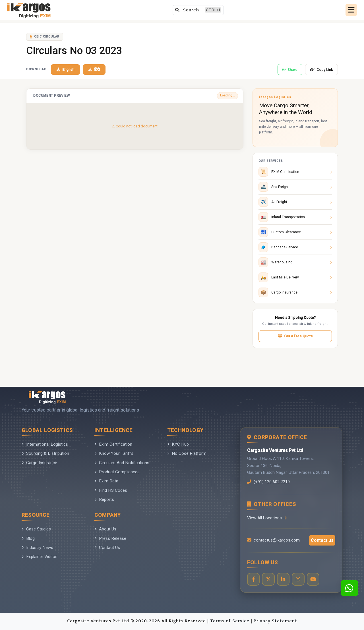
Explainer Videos (40, 557)
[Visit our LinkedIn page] (284, 580)
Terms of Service (230, 621)
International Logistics (45, 444)
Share (290, 70)
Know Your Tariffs (114, 453)
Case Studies (36, 529)
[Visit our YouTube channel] (314, 580)
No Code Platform (187, 453)
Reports (104, 499)
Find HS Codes (111, 490)
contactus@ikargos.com (273, 540)
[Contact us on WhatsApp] (349, 588)
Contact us (322, 540)
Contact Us (107, 548)
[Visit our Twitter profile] (269, 580)
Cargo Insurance (39, 463)
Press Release (110, 538)
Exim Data (106, 481)
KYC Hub (178, 444)
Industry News (37, 548)
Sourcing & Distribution (45, 453)
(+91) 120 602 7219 (270, 482)
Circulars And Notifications (122, 463)
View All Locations (267, 518)
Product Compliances (117, 472)
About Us (105, 529)
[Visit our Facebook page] (254, 580)
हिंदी (94, 70)
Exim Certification (113, 444)
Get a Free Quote (295, 336)
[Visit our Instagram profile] (299, 580)
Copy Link (321, 70)
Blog (28, 538)
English (65, 70)
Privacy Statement (275, 621)
